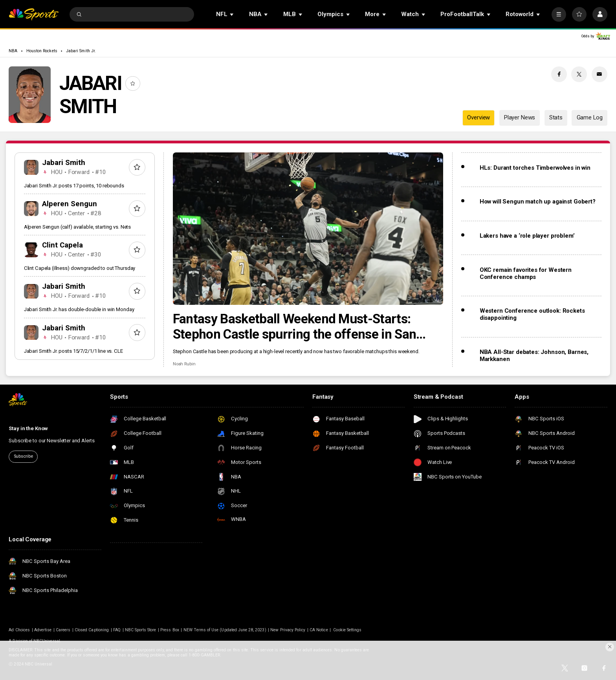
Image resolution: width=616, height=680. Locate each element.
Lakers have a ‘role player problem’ (527, 236)
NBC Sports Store (141, 630)
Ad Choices (19, 630)
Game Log (590, 117)
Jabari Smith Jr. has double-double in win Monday (79, 309)
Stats (556, 117)
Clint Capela (62, 245)
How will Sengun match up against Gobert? (538, 202)
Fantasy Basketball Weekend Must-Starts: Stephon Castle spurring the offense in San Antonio (295, 326)
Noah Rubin (184, 364)
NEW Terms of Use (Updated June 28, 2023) (225, 630)
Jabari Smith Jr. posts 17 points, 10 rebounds (74, 186)
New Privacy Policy (288, 630)
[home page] (34, 14)
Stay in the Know (28, 428)
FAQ (117, 630)
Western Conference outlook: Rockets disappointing (532, 314)
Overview (478, 117)
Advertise (43, 630)
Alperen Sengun (70, 204)
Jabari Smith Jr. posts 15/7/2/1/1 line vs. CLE (73, 351)
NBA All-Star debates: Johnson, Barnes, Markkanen (534, 356)
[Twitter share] (579, 74)
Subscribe (23, 456)
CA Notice (319, 630)
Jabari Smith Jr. (81, 51)
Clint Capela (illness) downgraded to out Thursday (80, 268)
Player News (520, 117)
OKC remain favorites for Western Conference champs (526, 273)
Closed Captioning (92, 630)
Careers (63, 630)
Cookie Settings (347, 630)
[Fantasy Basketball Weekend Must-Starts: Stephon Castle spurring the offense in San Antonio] (308, 229)
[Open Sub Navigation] (232, 14)
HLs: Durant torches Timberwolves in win (535, 168)
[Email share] (599, 74)
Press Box (170, 630)
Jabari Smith (64, 163)
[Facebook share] (559, 74)
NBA (13, 51)
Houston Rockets (42, 51)
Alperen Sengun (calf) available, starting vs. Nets (77, 227)
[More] (559, 14)
